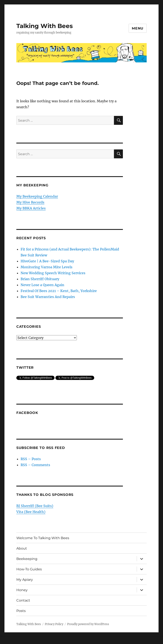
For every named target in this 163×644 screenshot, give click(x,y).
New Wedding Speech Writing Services (53, 273)
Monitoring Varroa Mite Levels (46, 267)
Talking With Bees (45, 26)
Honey (22, 590)
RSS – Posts (31, 459)
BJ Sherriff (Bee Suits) (35, 506)
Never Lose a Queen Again (42, 285)
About (22, 548)
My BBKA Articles (31, 208)
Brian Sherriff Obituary (40, 279)
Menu (138, 28)
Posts (21, 611)
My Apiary (25, 580)
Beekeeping (27, 559)
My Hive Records (30, 202)
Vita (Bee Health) (31, 512)
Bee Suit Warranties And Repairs (48, 297)
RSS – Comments (35, 465)
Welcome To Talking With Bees (43, 538)
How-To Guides (29, 569)
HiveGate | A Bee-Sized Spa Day (47, 261)
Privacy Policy (54, 624)
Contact (23, 600)
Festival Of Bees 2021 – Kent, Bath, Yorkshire (59, 291)
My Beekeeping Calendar (37, 196)
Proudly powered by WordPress (88, 624)
